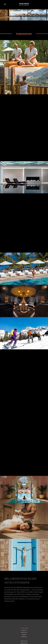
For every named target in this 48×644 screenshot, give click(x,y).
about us (24, 630)
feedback (24, 637)
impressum (24, 641)
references (24, 632)
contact (24, 635)
